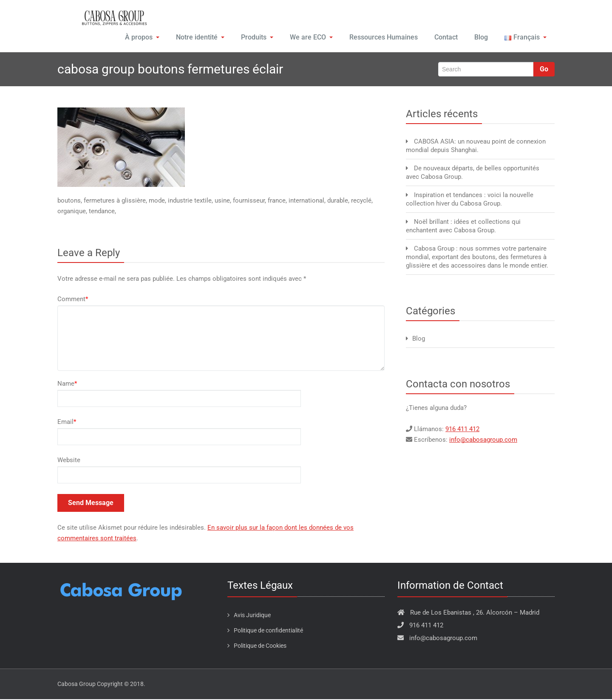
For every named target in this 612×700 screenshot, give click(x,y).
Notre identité (199, 38)
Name (67, 384)
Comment (73, 300)
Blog (480, 38)
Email (67, 423)
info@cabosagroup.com (483, 440)
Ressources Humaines (382, 38)
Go (544, 70)
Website (69, 461)
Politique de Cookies (260, 646)
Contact (444, 38)
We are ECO (310, 38)
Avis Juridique (252, 616)
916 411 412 (462, 430)
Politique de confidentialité (268, 631)
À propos (142, 38)
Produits (256, 38)
